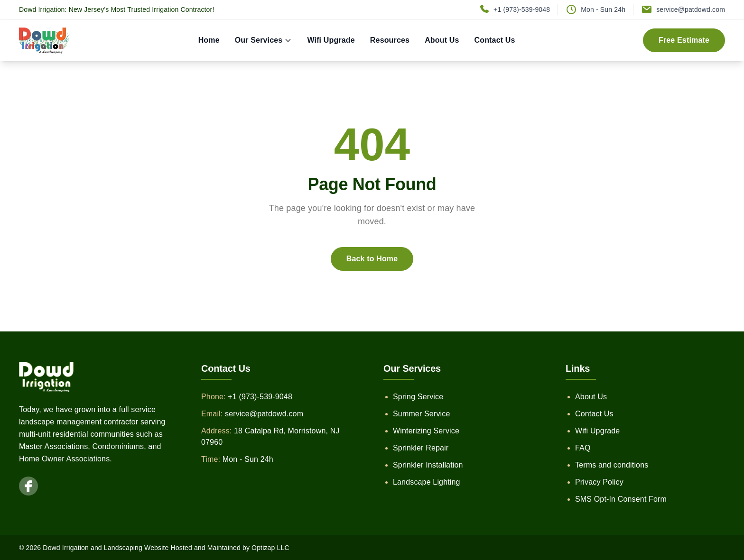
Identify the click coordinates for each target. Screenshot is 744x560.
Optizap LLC (270, 548)
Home (209, 40)
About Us (442, 40)
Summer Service (422, 414)
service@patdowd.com (691, 9)
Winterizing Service (426, 431)
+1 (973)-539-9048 (522, 9)
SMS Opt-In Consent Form (621, 499)
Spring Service (418, 397)
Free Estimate (684, 40)
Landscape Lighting (427, 482)
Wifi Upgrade (331, 40)
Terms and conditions (612, 465)
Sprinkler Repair (421, 448)
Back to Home (372, 259)
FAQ (583, 448)
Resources (390, 40)
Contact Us (495, 40)
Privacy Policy (599, 482)
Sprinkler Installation (428, 465)
